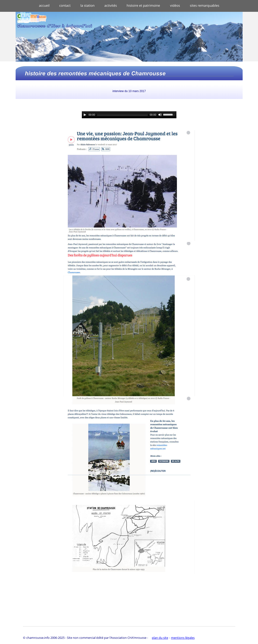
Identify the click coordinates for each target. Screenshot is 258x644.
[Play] (85, 115)
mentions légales (183, 638)
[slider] (122, 115)
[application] (129, 115)
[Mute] (160, 115)
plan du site (160, 638)
